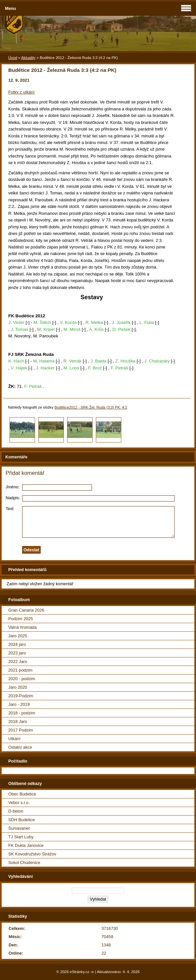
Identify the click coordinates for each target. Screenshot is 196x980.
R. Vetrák (73, 361)
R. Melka (94, 322)
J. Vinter (16, 322)
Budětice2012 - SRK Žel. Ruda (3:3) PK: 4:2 (91, 407)
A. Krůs (97, 329)
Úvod (13, 58)
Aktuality (28, 58)
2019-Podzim (21, 696)
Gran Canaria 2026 (26, 610)
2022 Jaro (18, 662)
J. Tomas (19, 329)
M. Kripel (46, 329)
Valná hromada (22, 627)
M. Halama (44, 361)
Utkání (14, 739)
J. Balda (98, 361)
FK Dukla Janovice (26, 845)
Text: (10, 509)
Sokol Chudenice (24, 863)
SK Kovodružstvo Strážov (32, 854)
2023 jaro (17, 653)
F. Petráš (119, 368)
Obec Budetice (22, 794)
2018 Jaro (18, 721)
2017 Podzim (21, 730)
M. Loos (71, 368)
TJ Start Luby (21, 837)
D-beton (16, 811)
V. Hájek (19, 368)
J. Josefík (121, 322)
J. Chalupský (157, 361)
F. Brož (95, 368)
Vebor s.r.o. (19, 803)
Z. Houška (125, 361)
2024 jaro (17, 644)
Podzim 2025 (21, 619)
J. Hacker (45, 368)
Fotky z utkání (21, 92)
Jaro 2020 (18, 687)
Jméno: (13, 487)
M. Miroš (72, 329)
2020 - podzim (22, 679)
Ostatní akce (20, 747)
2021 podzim (20, 670)
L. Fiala (147, 322)
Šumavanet (19, 828)
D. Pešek (121, 329)
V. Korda (68, 322)
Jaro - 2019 (19, 704)
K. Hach (16, 361)
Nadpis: (13, 498)
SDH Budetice (21, 820)
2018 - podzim (22, 713)
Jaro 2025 (18, 636)
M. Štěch (42, 322)
